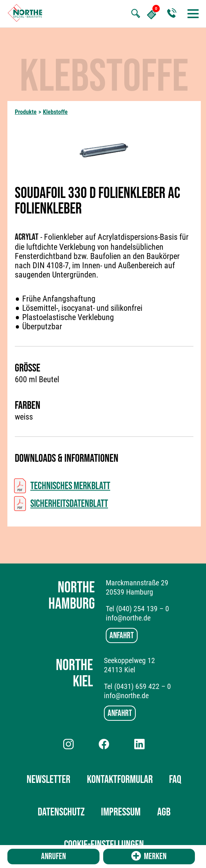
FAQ (175, 780)
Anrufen (53, 856)
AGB (164, 812)
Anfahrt (122, 635)
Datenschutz (61, 812)
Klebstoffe (55, 112)
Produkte (26, 112)
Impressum (121, 812)
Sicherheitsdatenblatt (69, 504)
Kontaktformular (120, 780)
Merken (149, 856)
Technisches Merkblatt (70, 486)
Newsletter (48, 780)
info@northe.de (128, 618)
